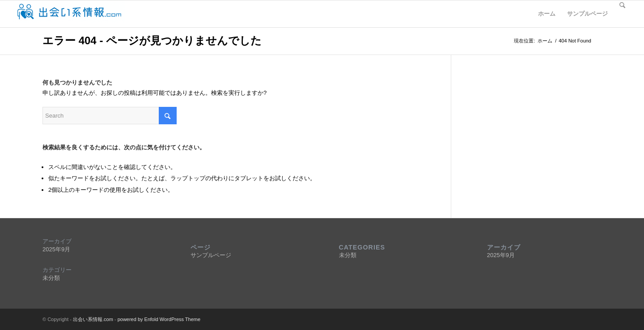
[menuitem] (622, 14)
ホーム (547, 14)
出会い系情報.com (93, 319)
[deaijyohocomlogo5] (69, 14)
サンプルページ (587, 14)
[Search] (622, 14)
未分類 (51, 278)
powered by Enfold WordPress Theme (159, 319)
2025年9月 (56, 249)
